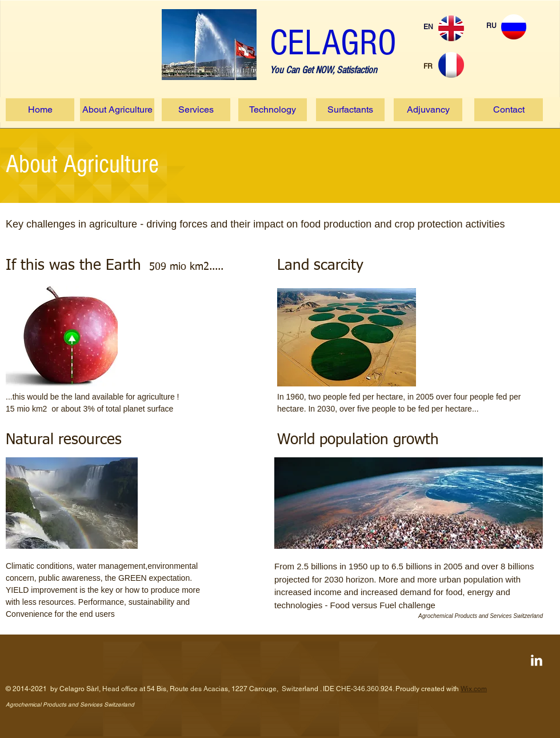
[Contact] (509, 110)
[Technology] (273, 110)
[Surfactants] (350, 110)
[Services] (196, 110)
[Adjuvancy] (428, 110)
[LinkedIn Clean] (537, 660)
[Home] (40, 110)
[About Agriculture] (117, 110)
